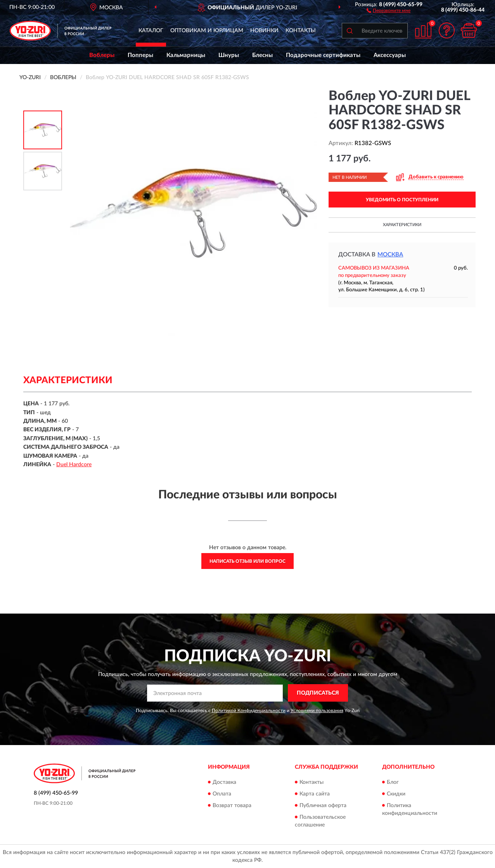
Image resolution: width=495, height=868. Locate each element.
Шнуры (229, 55)
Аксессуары (390, 55)
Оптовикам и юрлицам (207, 31)
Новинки (264, 31)
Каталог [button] (151, 31)
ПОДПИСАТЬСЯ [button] (318, 693)
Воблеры (102, 55)
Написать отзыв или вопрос (247, 561)
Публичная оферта (323, 806)
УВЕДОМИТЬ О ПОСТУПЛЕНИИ (402, 200)
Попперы (140, 55)
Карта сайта (315, 794)
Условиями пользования (317, 711)
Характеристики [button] (402, 225)
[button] (389, 10)
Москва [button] (390, 255)
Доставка (224, 782)
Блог (393, 782)
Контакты (301, 31)
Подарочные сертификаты (323, 55)
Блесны (262, 55)
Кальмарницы (186, 55)
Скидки (396, 794)
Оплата (222, 794)
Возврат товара (232, 806)
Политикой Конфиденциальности (249, 711)
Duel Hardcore (74, 465)
